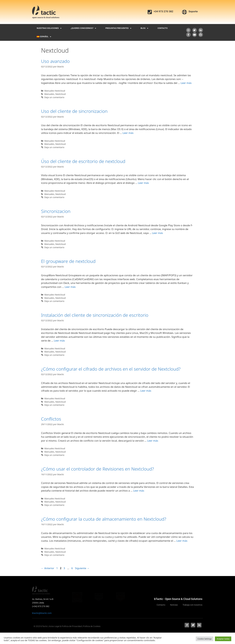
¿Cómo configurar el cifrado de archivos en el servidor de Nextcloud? (111, 369)
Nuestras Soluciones (49, 28)
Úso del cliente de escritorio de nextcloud (83, 161)
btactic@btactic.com (42, 613)
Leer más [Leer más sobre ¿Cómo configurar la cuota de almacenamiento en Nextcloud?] (182, 541)
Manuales (49, 94)
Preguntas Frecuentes (118, 28)
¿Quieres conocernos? (83, 28)
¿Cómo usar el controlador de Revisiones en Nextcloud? (97, 469)
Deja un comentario (54, 97)
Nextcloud (60, 94)
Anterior (48, 568)
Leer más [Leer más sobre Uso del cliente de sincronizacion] (128, 133)
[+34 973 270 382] (150, 12)
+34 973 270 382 (163, 11)
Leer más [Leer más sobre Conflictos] (153, 441)
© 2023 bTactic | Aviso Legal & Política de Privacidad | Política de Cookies (67, 626)
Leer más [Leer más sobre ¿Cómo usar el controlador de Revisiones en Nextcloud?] (139, 491)
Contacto (163, 28)
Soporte (193, 11)
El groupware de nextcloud (68, 261)
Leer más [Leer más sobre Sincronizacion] (157, 233)
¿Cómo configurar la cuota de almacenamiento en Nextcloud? (104, 519)
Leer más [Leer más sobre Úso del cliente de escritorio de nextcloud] (143, 183)
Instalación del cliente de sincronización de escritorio (95, 315)
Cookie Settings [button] (205, 639)
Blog (144, 28)
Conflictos (51, 419)
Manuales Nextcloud (55, 91)
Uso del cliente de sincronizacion (74, 111)
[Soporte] (184, 12)
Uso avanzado (55, 61)
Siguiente (82, 568)
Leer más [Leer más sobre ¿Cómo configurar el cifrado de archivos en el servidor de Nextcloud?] (146, 391)
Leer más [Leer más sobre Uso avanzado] (186, 83)
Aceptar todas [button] (223, 639)
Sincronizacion (56, 211)
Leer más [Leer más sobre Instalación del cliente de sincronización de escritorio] (59, 341)
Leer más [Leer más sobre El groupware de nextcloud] (70, 287)
